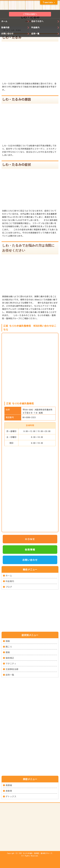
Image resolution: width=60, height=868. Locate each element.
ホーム (4, 21)
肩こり (9, 647)
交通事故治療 (12, 669)
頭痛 (8, 641)
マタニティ (11, 664)
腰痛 (8, 652)
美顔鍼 (9, 785)
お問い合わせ (7, 34)
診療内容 (5, 28)
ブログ (9, 587)
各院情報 (30, 550)
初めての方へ (37, 21)
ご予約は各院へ (30, 14)
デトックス (11, 796)
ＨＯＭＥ (30, 539)
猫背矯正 (10, 658)
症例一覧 (35, 34)
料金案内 (35, 28)
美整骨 (9, 791)
